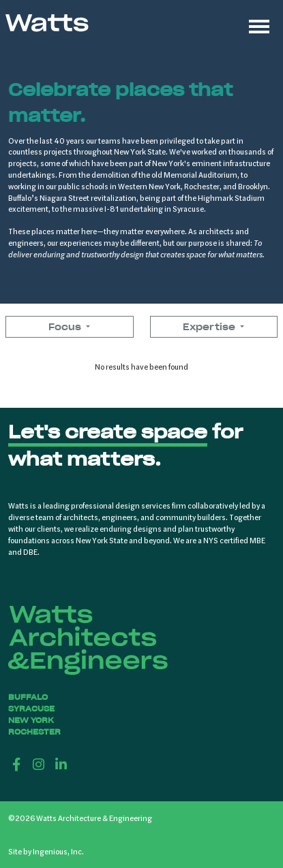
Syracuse (31, 709)
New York (31, 720)
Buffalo (28, 697)
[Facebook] (17, 764)
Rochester (34, 732)
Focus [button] (66, 327)
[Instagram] (39, 764)
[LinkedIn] (61, 764)
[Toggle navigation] (259, 25)
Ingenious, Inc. (58, 851)
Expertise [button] (210, 327)
